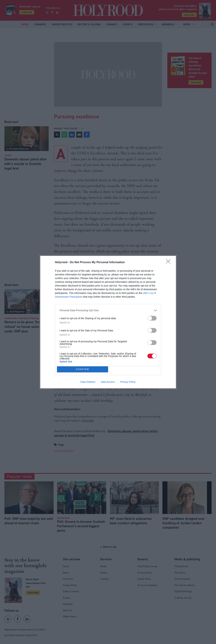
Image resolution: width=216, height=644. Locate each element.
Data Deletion (88, 382)
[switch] (152, 318)
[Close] (169, 262)
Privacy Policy (128, 382)
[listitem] (108, 310)
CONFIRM (83, 369)
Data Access (108, 382)
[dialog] (108, 322)
